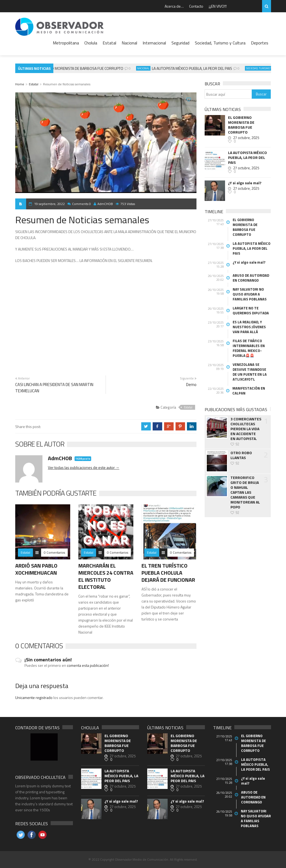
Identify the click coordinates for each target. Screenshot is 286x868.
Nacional (129, 43)
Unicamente (25, 697)
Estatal (109, 43)
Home (20, 84)
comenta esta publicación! (88, 665)
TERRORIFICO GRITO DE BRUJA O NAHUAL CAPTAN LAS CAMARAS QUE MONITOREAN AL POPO (245, 492)
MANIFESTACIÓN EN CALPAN (249, 391)
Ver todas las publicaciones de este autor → (84, 467)
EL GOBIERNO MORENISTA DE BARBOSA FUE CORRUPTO (79, 68)
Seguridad (180, 43)
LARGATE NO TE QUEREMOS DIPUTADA (251, 311)
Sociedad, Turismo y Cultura (220, 43)
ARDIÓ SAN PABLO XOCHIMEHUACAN (36, 569)
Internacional (154, 43)
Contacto (196, 6)
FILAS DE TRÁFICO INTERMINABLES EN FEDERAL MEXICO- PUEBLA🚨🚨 (249, 348)
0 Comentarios (54, 552)
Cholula (91, 43)
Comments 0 (82, 204)
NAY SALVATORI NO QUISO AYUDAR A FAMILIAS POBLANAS (250, 294)
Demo (191, 385)
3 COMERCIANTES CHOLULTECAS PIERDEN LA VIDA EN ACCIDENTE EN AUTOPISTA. (246, 429)
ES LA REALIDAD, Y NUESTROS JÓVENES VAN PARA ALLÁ (249, 327)
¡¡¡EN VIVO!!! (218, 6)
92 (237, 444)
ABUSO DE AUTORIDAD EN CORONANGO (251, 278)
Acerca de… (174, 6)
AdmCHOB (103, 204)
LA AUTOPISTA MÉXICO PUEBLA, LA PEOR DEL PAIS (193, 68)
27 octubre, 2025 (246, 138)
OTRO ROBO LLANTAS (241, 455)
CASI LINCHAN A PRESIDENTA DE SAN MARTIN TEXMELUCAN (54, 388)
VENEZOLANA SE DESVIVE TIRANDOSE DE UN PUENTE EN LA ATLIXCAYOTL (250, 372)
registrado (44, 697)
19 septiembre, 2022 (49, 204)
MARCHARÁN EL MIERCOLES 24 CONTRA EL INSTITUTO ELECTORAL (106, 576)
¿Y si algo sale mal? (245, 183)
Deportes (260, 43)
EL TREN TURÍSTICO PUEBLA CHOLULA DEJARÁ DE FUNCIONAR (168, 573)
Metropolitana (66, 43)
